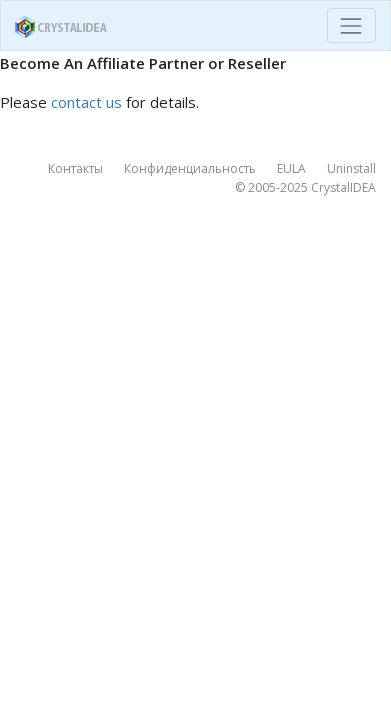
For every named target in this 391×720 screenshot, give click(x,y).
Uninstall (351, 168)
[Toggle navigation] (351, 25)
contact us (86, 102)
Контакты (75, 168)
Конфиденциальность (190, 168)
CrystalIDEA (343, 187)
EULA (291, 168)
